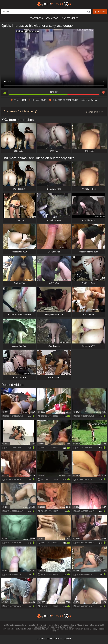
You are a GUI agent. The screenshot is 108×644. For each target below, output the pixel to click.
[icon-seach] (89, 12)
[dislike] (103, 93)
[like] (4, 93)
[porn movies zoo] (54, 4)
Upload (100, 12)
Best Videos (36, 18)
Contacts (67, 639)
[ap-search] (46, 12)
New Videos (52, 18)
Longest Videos (70, 18)
